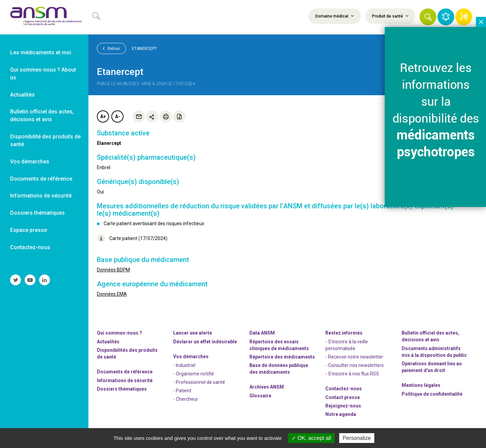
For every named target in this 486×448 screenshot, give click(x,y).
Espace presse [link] (29, 230)
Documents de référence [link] (41, 179)
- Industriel (184, 365)
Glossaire (260, 396)
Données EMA (112, 294)
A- (118, 116)
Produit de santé (390, 16)
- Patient (182, 391)
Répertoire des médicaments (282, 357)
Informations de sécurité (125, 380)
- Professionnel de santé (199, 382)
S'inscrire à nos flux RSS (354, 374)
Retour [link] (111, 48)
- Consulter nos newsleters (355, 365)
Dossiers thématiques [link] (37, 213)
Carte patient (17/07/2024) (132, 238)
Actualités (108, 342)
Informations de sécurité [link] (41, 196)
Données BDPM (113, 270)
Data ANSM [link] (262, 333)
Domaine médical (335, 16)
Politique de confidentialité (432, 394)
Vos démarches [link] (30, 162)
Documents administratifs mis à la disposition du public (434, 352)
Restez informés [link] (344, 333)
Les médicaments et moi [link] (41, 52)
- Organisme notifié (194, 374)
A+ (103, 116)
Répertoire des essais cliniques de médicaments (279, 345)
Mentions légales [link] (421, 385)
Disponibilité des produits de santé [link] (45, 140)
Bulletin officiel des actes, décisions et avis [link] (42, 115)
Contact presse (343, 397)
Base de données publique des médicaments (279, 369)
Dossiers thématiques (122, 389)
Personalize (357, 438)
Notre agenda (341, 414)
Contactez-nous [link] (30, 247)
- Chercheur (186, 399)
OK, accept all (311, 438)
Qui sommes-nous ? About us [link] (43, 74)
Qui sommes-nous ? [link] (119, 333)
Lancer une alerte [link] (193, 333)
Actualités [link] (22, 95)
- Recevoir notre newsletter (354, 357)
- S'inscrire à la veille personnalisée (347, 345)
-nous (343, 406)
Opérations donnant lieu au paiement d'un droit (432, 367)
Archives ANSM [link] (267, 387)
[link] (44, 17)
